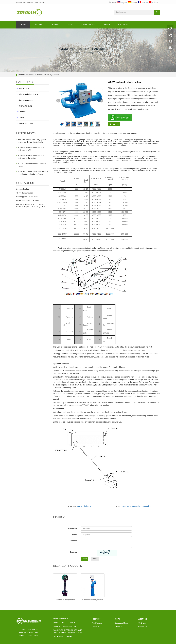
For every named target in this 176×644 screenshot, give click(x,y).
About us (38, 25)
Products (55, 25)
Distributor (119, 627)
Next (101, 101)
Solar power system (26, 100)
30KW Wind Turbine (85, 506)
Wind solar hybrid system (28, 94)
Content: (74, 541)
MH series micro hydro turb (93, 600)
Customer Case (88, 25)
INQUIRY (114, 124)
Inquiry (107, 25)
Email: (75, 535)
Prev (58, 101)
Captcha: (73, 552)
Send (85, 559)
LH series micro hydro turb (65, 600)
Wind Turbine (24, 88)
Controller (22, 112)
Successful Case (122, 623)
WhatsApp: (73, 528)
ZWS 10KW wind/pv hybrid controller (136, 506)
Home (23, 25)
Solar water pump (25, 106)
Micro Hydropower (52, 75)
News (70, 25)
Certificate (142, 623)
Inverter (21, 117)
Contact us (123, 25)
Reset (95, 559)
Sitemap (69, 636)
